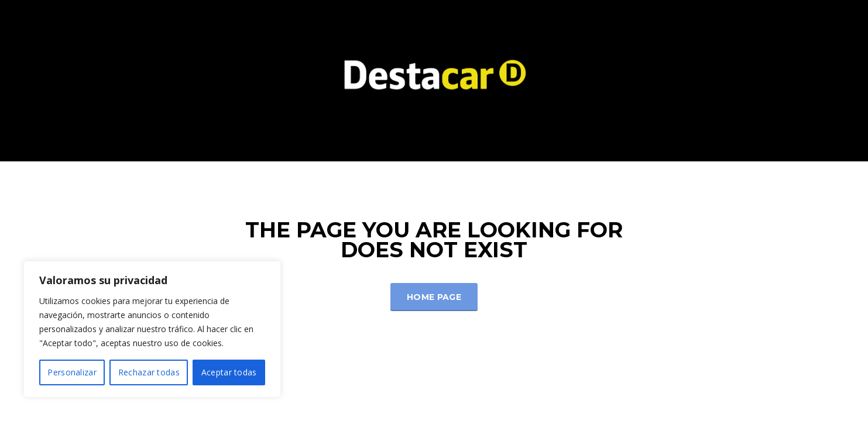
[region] (152, 329)
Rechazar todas (149, 372)
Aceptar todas (229, 372)
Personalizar (72, 372)
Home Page (434, 297)
